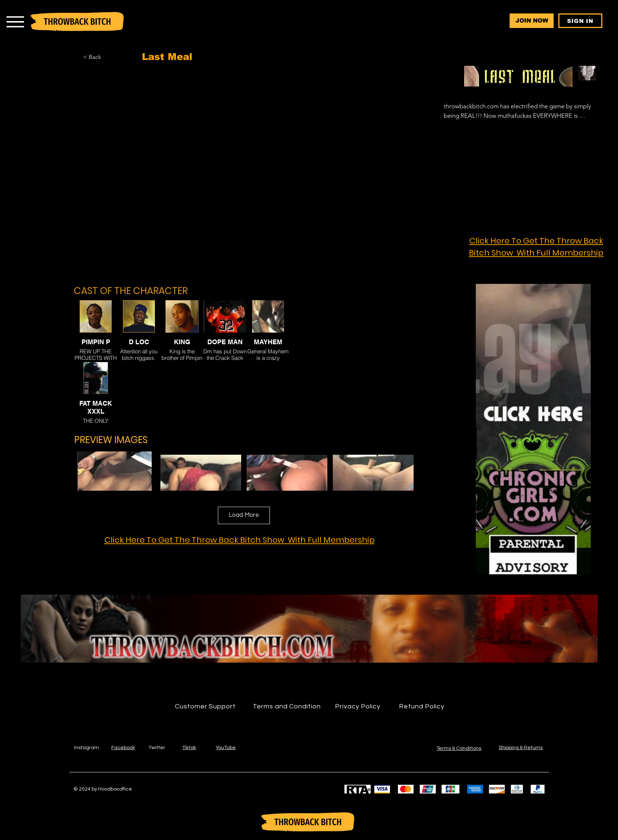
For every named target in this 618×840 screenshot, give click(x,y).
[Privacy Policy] (358, 707)
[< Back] (103, 57)
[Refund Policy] (422, 707)
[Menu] (15, 22)
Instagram (87, 748)
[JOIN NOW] (532, 21)
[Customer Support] (206, 707)
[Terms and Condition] (287, 707)
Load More (244, 515)
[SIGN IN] (580, 21)
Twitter (157, 748)
